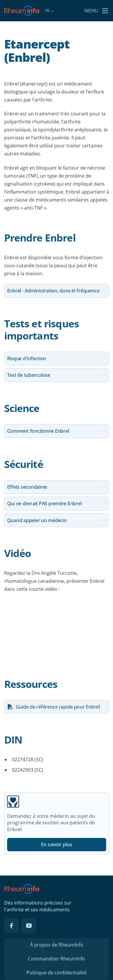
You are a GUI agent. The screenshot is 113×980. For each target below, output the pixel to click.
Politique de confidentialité (56, 973)
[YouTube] (29, 926)
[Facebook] (12, 926)
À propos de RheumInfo (57, 945)
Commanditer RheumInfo (56, 959)
